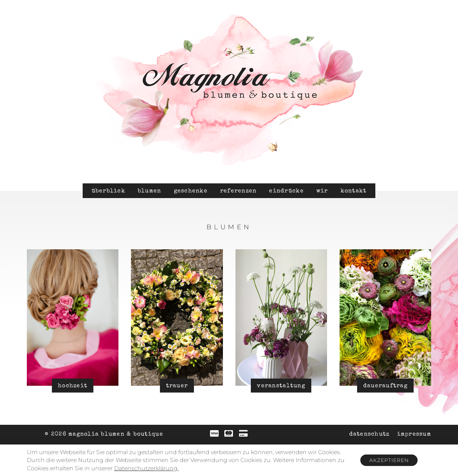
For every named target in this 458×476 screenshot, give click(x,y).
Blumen (150, 191)
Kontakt (354, 191)
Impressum (414, 434)
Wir (322, 191)
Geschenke (191, 191)
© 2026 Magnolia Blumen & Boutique (104, 434)
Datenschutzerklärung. (146, 468)
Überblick (108, 191)
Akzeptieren (389, 460)
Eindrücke (286, 191)
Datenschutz (369, 434)
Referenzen (238, 191)
